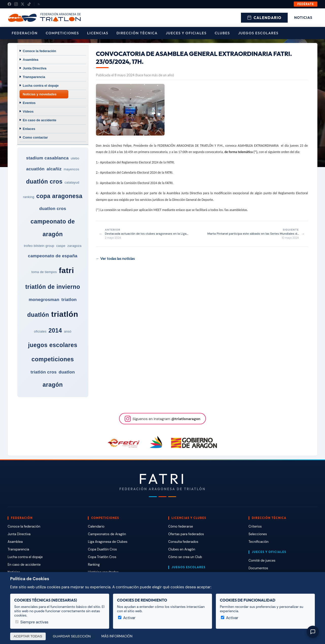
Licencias (98, 33)
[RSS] (39, 4)
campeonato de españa (53, 256)
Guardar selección (72, 636)
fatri (67, 270)
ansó (68, 331)
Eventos (29, 103)
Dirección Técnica (137, 33)
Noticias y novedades (40, 94)
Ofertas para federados (186, 534)
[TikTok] (29, 4)
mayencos (71, 169)
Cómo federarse (181, 526)
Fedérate (306, 4)
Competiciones (62, 33)
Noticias (303, 18)
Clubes (222, 33)
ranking (28, 197)
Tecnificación (259, 542)
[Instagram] (16, 4)
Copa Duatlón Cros (102, 549)
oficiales (40, 331)
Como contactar (35, 137)
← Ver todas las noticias (115, 258)
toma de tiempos (44, 272)
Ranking (94, 565)
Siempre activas (32, 622)
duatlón (38, 315)
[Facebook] (9, 4)
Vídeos (28, 111)
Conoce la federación (39, 51)
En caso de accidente (40, 120)
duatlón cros (44, 182)
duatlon (67, 372)
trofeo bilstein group (39, 246)
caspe (61, 246)
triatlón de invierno (53, 287)
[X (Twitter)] (23, 4)
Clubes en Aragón (182, 549)
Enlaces (29, 129)
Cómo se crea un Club (185, 557)
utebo (75, 158)
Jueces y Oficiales (186, 33)
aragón (53, 385)
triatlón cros (44, 372)
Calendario (264, 18)
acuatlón (35, 169)
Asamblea (31, 60)
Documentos (258, 568)
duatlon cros (53, 209)
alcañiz (54, 169)
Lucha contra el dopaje (41, 86)
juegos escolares (53, 345)
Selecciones (258, 534)
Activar (127, 618)
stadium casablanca (47, 158)
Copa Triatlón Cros (102, 557)
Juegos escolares (258, 33)
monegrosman (44, 300)
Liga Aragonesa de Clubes (108, 542)
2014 (55, 331)
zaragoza (75, 246)
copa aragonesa (59, 196)
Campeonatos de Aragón (107, 534)
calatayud (72, 182)
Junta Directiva (35, 68)
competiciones (53, 359)
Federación (25, 33)
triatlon (69, 300)
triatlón (64, 314)
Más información (117, 636)
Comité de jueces (262, 560)
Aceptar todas (28, 636)
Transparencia (34, 77)
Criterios (255, 526)
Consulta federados (183, 542)
